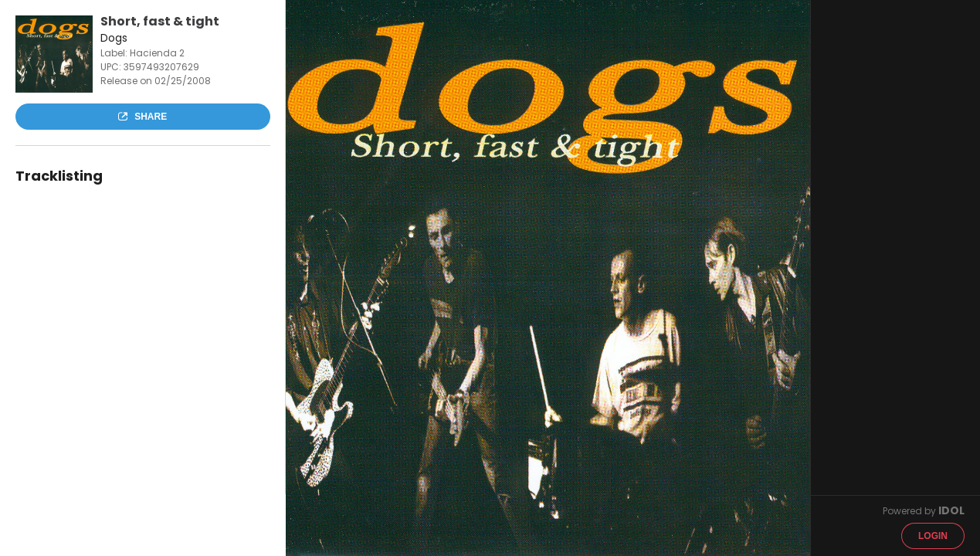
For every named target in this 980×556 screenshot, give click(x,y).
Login (933, 536)
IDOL (951, 510)
